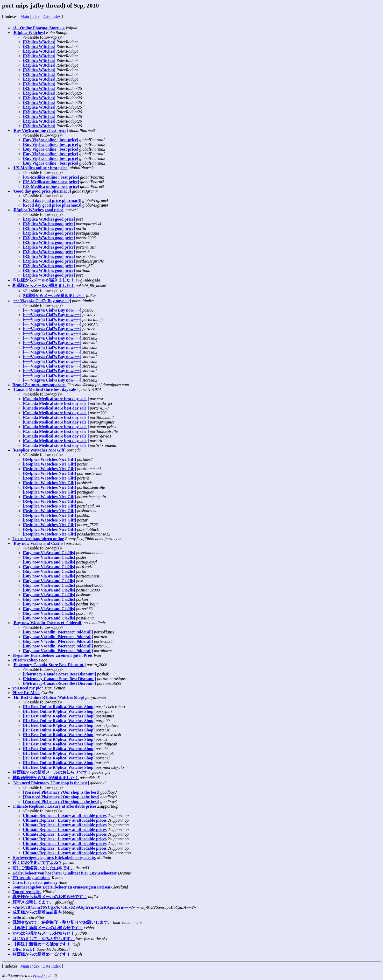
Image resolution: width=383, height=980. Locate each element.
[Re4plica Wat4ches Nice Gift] (39, 450)
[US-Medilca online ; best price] (41, 168)
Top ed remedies (27, 892)
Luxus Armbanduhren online (38, 539)
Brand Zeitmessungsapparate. (39, 385)
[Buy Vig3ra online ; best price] (40, 131)
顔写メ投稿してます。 (33, 902)
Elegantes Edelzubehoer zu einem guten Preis (52, 655)
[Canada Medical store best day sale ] (45, 389)
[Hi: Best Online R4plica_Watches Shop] (48, 697)
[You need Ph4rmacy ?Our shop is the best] (51, 783)
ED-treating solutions (31, 878)
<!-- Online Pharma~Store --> (39, 28)
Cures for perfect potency (35, 882)
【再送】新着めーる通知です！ (41, 944)
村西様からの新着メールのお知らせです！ (52, 772)
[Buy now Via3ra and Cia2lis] (39, 543)
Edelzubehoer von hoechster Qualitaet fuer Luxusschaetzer (65, 873)
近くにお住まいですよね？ (37, 862)
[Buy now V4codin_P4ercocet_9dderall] (48, 623)
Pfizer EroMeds (26, 693)
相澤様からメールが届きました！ (44, 285)
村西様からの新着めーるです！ (41, 954)
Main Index (30, 16)
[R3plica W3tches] (29, 33)
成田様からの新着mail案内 (37, 912)
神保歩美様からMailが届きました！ (46, 778)
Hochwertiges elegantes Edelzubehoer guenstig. (54, 858)
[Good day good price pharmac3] (42, 191)
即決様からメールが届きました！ (44, 280)
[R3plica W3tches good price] (38, 210)
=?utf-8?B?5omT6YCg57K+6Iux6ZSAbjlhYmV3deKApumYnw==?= (74, 907)
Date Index (52, 16)
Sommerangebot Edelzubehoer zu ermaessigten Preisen (61, 887)
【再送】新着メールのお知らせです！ (48, 928)
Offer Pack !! (24, 949)
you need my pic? (28, 688)
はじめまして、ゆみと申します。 (44, 939)
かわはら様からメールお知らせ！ (44, 933)
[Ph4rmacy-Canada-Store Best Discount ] (49, 665)
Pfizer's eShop (25, 660)
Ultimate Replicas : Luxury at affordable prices (54, 806)
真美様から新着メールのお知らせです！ (50, 897)
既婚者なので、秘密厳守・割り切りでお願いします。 (62, 922)
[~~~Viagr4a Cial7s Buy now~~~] (42, 301)
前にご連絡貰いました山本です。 (44, 868)
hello (17, 917)
